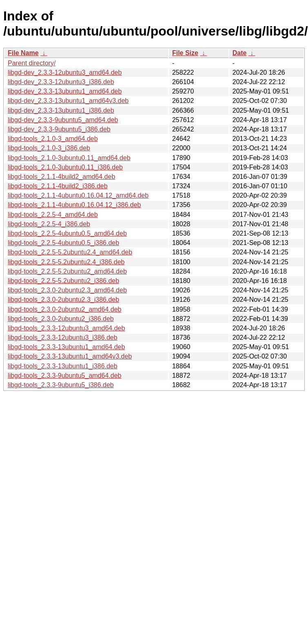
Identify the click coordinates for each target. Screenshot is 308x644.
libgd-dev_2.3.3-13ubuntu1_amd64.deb (65, 91)
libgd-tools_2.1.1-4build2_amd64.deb (61, 177)
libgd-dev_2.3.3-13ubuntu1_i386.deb (61, 110)
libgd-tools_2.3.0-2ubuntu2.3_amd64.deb (67, 290)
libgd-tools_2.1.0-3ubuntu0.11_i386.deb (65, 167)
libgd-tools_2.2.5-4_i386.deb (49, 224)
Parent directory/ (32, 63)
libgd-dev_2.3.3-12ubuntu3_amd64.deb (65, 72)
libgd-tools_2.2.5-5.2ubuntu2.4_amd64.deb (70, 252)
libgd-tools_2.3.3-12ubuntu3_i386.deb (63, 338)
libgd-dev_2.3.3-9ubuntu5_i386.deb (59, 129)
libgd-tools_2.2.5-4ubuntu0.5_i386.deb (63, 243)
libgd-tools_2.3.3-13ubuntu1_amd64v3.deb (70, 356)
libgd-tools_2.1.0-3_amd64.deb (53, 139)
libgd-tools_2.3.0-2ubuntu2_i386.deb (61, 319)
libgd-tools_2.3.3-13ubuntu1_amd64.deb (66, 347)
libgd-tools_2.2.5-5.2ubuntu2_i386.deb (63, 281)
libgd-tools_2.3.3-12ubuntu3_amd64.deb (66, 328)
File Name (23, 53)
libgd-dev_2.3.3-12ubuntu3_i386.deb (61, 82)
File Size (185, 53)
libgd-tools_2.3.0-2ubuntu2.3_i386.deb (63, 300)
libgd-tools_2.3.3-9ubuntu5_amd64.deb (64, 375)
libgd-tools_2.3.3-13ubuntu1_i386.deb (63, 366)
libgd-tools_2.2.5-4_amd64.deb (53, 215)
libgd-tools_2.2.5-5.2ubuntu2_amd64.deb (67, 271)
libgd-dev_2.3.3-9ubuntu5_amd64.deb (63, 120)
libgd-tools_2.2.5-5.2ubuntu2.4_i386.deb (66, 262)
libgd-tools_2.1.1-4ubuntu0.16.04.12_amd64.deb (78, 195)
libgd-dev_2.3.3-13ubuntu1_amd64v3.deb (68, 101)
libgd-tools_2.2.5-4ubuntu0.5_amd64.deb (67, 233)
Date (240, 53)
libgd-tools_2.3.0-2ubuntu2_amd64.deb (64, 309)
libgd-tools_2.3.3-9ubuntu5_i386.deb (61, 385)
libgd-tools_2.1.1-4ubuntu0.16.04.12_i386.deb (74, 205)
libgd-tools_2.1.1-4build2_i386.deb (58, 186)
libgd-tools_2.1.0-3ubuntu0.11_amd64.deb (69, 158)
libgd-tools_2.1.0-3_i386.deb (49, 148)
